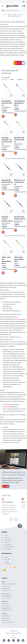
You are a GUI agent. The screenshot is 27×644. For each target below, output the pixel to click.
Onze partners (7, 549)
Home (5, 15)
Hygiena (16, 107)
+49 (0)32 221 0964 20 (8, 622)
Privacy (14, 635)
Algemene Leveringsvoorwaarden (13, 633)
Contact (5, 557)
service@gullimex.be (7, 596)
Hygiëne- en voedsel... (19, 15)
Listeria (8, 407)
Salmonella (9, 404)
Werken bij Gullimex (8, 546)
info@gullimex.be (6, 588)
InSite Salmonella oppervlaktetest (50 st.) (19, 103)
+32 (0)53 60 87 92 (7, 598)
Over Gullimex (7, 544)
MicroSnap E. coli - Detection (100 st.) (20, 182)
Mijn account (6, 559)
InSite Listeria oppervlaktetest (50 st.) (19, 259)
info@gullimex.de (6, 620)
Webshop (10, 15)
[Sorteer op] (13, 80)
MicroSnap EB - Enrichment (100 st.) (7, 103)
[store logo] (13, 6)
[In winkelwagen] (3, 116)
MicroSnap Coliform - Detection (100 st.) (7, 219)
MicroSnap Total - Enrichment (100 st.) (20, 140)
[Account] (22, 6)
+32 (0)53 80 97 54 (7, 590)
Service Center (7, 540)
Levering (5, 561)
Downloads (6, 542)
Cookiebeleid (13, 637)
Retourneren (6, 563)
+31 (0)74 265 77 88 (7, 610)
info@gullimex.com (6, 608)
